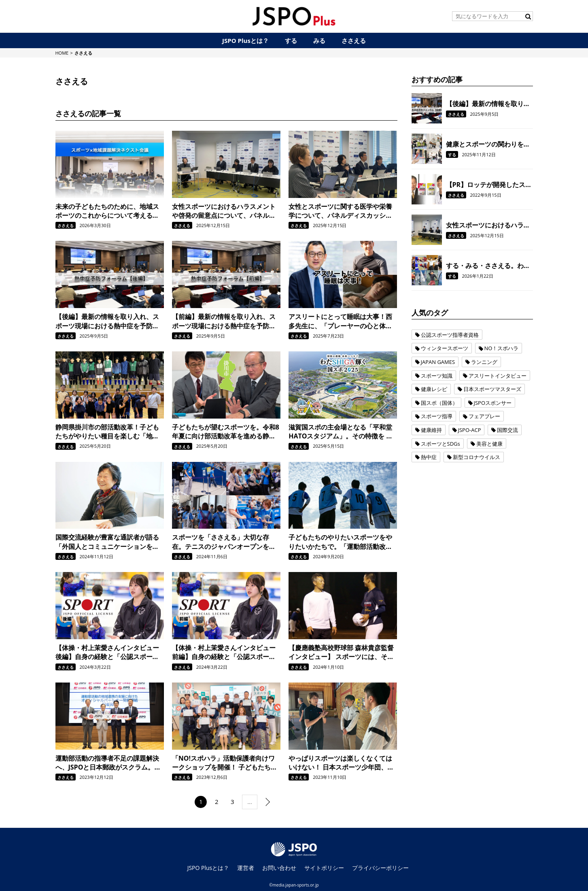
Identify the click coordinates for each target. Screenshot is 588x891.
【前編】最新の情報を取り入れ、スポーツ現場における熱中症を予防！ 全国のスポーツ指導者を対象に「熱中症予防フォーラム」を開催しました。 (224, 321)
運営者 (246, 868)
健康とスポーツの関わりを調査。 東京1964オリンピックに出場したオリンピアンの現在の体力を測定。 (488, 144)
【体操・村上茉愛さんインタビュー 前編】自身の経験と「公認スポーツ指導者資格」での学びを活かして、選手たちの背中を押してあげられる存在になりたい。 (224, 652)
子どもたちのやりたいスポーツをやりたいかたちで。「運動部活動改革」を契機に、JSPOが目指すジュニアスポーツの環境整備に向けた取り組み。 (341, 542)
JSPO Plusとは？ (208, 868)
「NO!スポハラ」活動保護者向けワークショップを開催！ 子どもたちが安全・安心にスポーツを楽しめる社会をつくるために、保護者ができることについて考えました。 (225, 763)
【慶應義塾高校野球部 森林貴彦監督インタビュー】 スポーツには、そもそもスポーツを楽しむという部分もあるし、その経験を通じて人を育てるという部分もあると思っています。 (341, 652)
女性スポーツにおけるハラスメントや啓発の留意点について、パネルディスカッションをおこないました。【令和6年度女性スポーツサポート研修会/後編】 (226, 211)
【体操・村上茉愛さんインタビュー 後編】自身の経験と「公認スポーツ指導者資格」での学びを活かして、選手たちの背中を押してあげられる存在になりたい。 (107, 652)
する (452, 155)
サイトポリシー (324, 868)
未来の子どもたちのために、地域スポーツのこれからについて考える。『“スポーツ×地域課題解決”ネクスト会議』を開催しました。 (109, 211)
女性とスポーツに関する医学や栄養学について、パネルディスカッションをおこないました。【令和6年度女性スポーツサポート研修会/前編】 (342, 211)
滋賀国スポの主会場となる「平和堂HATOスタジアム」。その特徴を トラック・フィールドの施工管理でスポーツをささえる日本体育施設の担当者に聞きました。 (341, 432)
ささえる (66, 225)
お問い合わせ (279, 868)
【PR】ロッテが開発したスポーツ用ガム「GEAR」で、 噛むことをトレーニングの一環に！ (489, 185)
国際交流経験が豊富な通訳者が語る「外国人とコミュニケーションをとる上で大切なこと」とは (107, 542)
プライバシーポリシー (380, 868)
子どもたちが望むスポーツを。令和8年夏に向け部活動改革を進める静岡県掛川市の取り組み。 (226, 432)
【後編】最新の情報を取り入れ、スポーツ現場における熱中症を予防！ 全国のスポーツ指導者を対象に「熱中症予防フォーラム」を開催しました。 (107, 321)
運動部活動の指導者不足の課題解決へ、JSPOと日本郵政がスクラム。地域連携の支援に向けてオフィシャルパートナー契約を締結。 (108, 763)
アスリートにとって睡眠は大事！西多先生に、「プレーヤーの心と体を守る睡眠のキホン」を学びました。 (340, 321)
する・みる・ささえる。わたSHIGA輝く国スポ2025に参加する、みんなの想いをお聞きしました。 (489, 266)
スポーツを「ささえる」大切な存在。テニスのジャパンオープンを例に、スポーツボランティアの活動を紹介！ (224, 542)
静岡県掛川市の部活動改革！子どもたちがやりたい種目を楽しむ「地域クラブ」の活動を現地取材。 (107, 432)
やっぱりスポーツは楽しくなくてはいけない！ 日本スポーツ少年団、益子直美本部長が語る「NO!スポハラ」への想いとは (341, 763)
